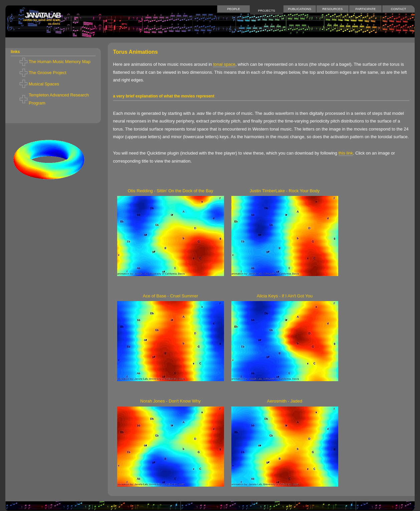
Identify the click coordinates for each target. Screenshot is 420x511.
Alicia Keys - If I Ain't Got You (285, 296)
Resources (333, 9)
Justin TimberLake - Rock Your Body (285, 191)
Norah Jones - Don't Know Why (170, 401)
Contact (399, 9)
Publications (299, 9)
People (233, 9)
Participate (366, 9)
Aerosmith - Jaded (285, 401)
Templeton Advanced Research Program (59, 99)
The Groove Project (48, 73)
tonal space (224, 64)
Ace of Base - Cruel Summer (170, 296)
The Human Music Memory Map (60, 62)
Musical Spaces (44, 84)
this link (346, 153)
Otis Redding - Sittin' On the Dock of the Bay (170, 191)
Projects (267, 11)
